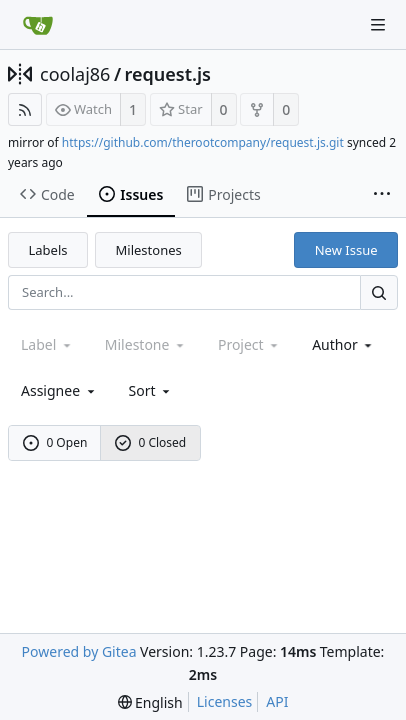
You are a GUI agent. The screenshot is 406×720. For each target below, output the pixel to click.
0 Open (55, 442)
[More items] (382, 195)
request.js (168, 74)
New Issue (346, 250)
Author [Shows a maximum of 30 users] (343, 344)
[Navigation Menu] (378, 25)
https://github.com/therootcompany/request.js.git (203, 142)
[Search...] (379, 292)
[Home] (38, 25)
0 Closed (151, 442)
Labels (48, 250)
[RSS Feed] (25, 109)
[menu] (151, 390)
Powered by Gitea (79, 651)
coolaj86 (75, 74)
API (277, 701)
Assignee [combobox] (59, 390)
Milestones (149, 250)
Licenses (225, 701)
